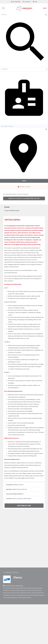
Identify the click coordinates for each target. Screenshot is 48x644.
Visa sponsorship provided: (14, 494)
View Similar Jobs (24, 506)
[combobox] (24, 69)
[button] (7, 207)
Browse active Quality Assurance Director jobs (24, 198)
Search (24, 181)
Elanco (18, 577)
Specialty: (9, 489)
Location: (9, 498)
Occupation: (10, 485)
